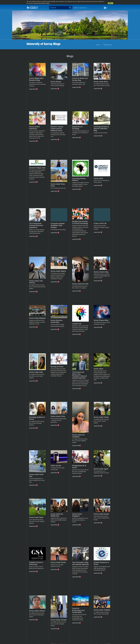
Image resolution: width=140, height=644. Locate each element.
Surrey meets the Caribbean (78, 436)
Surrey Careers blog (101, 272)
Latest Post (32, 89)
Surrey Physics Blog (101, 320)
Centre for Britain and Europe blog (80, 79)
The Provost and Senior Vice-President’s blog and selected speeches (79, 375)
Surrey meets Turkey (101, 417)
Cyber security (56, 466)
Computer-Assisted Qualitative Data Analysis (58, 225)
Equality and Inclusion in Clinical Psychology (80, 222)
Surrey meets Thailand (102, 610)
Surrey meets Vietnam (37, 611)
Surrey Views (98, 369)
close (110, 3)
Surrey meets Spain (36, 517)
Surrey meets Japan (101, 469)
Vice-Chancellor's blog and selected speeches (80, 563)
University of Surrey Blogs (44, 44)
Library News (98, 178)
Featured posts (108, 45)
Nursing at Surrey (57, 367)
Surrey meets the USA (80, 284)
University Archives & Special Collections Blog (101, 129)
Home (98, 45)
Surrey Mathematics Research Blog (36, 79)
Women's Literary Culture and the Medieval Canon (57, 129)
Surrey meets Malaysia (37, 318)
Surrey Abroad (56, 82)
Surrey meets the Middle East (57, 515)
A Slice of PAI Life (100, 223)
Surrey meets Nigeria (58, 271)
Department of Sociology (77, 128)
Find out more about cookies (42, 3)
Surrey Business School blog (57, 321)
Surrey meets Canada (59, 620)
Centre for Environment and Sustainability (78, 610)
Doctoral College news (37, 168)
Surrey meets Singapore (77, 515)
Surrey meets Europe (101, 514)
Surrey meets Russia (58, 562)
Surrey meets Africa (101, 82)
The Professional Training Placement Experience (36, 225)
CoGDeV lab (77, 324)
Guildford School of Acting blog (36, 563)
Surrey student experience (34, 128)
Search (70, 8)
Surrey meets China (58, 416)
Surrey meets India (36, 372)
